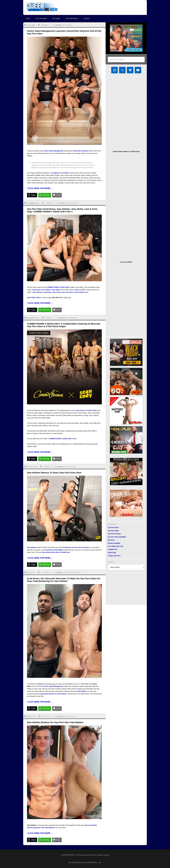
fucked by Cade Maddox (55, 550)
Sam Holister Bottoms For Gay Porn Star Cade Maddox (55, 722)
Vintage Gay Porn (114, 556)
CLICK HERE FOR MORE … (40, 188)
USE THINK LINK (34, 298)
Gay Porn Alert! (72, 318)
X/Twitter (66, 173)
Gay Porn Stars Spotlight (72, 573)
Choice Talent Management (53, 151)
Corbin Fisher (92, 410)
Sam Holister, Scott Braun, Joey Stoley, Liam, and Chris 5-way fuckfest (58, 292)
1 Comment (46, 467)
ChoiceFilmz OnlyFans (81, 151)
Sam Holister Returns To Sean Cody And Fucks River (54, 473)
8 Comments (49, 318)
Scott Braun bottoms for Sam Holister (53, 694)
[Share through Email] (57, 195)
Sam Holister (46, 290)
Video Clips (112, 553)
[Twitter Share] (32, 195)
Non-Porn (111, 540)
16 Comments (45, 573)
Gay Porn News (68, 25)
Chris (83, 290)
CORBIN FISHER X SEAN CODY (58, 287)
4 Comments (45, 25)
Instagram (56, 173)
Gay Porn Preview (114, 534)
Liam (76, 290)
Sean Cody (80, 410)
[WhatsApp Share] (45, 195)
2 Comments (49, 203)
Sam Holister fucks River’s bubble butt (56, 552)
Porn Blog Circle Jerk (115, 546)
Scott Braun (36, 290)
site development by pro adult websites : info (85, 862)
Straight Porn (113, 549)
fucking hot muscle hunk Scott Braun (76, 547)
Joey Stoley (56, 290)
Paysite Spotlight (72, 203)
